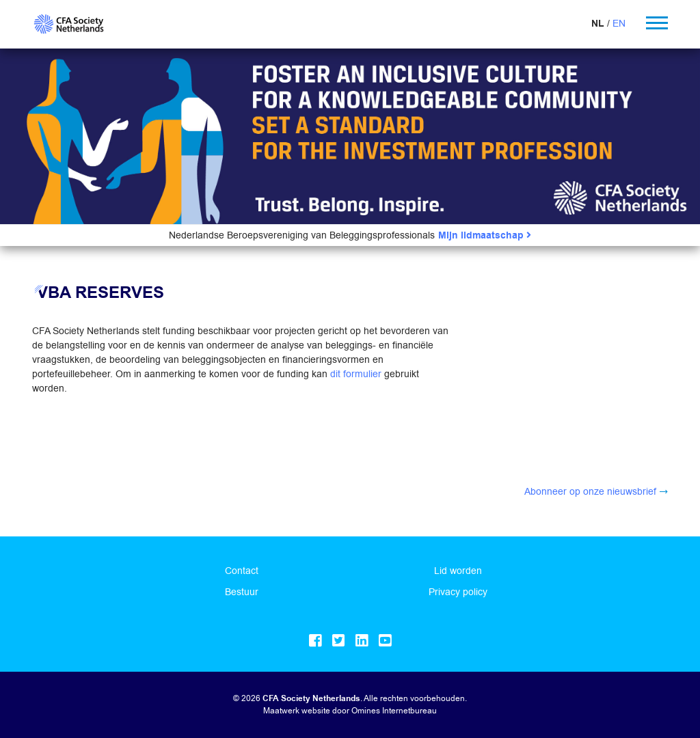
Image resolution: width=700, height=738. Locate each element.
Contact (242, 571)
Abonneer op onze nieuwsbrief (590, 491)
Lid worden (458, 571)
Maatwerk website (297, 710)
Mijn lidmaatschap (485, 235)
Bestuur (242, 592)
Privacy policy (458, 592)
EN (619, 23)
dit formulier (356, 374)
